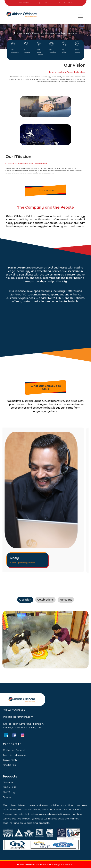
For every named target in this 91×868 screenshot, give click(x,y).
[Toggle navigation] (80, 16)
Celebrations (45, 600)
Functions (66, 600)
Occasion (25, 600)
